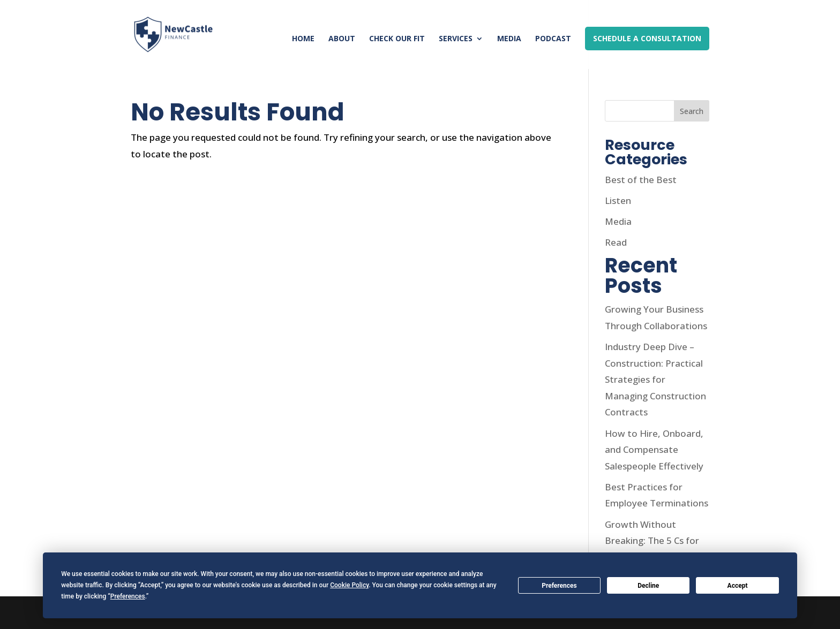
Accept (738, 586)
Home (303, 39)
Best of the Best (641, 180)
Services (456, 39)
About (342, 39)
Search (692, 111)
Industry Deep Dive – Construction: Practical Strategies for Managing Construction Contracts (655, 379)
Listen (618, 200)
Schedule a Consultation (647, 38)
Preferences (559, 586)
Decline (648, 586)
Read (616, 242)
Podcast (553, 39)
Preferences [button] (128, 596)
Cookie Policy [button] (349, 585)
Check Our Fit (397, 39)
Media (509, 39)
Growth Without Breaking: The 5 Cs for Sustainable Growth (652, 541)
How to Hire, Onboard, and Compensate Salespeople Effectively (654, 450)
